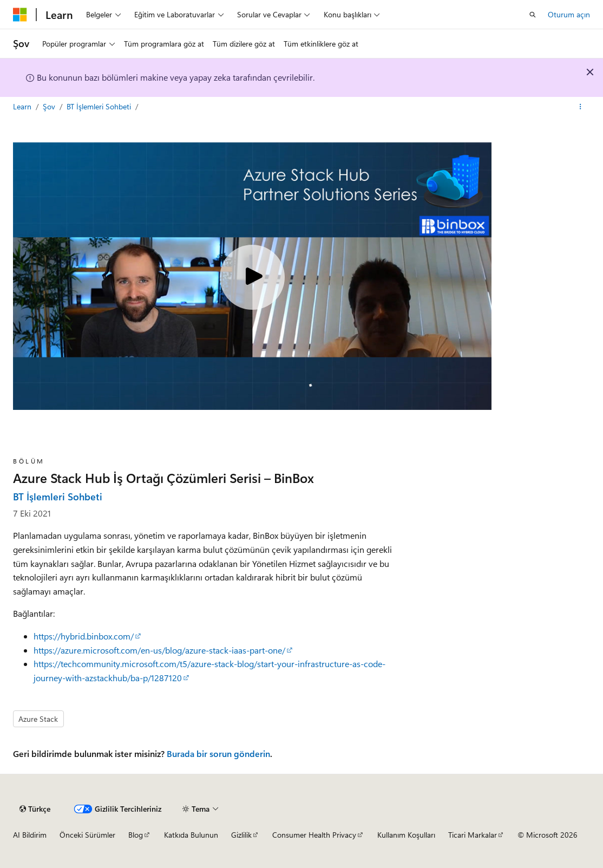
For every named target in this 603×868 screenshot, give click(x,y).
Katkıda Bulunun (191, 835)
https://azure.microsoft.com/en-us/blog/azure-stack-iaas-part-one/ (159, 650)
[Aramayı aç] (533, 15)
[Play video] (252, 277)
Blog (136, 835)
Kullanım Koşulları (406, 835)
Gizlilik (241, 835)
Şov (50, 106)
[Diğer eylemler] (581, 107)
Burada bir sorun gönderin (218, 753)
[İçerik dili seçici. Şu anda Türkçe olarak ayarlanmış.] (35, 809)
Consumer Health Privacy (314, 835)
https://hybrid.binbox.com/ (84, 636)
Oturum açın (569, 14)
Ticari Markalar (473, 835)
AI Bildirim (30, 835)
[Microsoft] (20, 15)
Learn (23, 106)
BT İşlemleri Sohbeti (100, 106)
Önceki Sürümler (87, 835)
